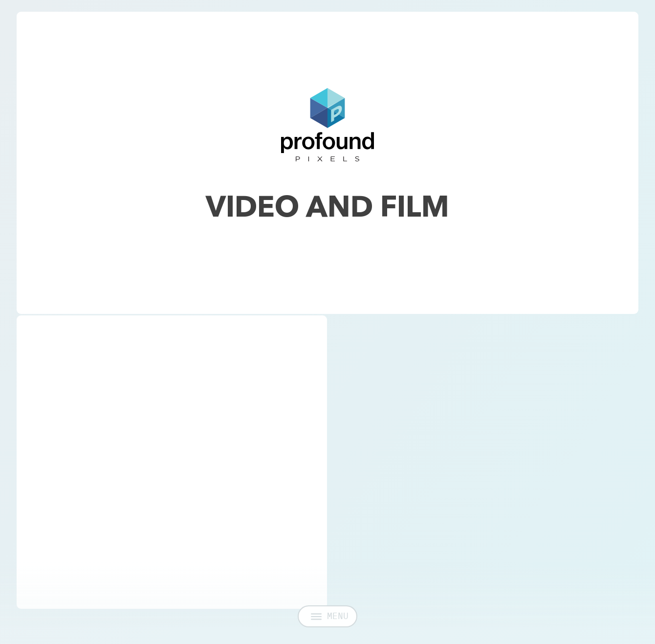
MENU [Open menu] (330, 621)
